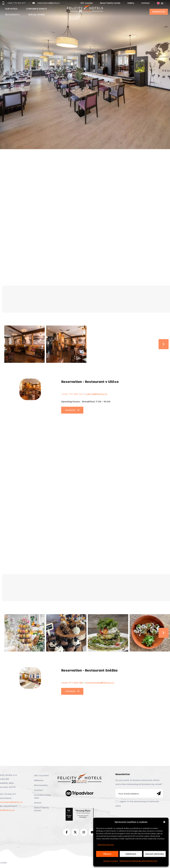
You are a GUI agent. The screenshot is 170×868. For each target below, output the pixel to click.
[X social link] (75, 832)
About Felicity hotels (41, 809)
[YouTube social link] (92, 832)
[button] (164, 822)
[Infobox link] (14, 3)
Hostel (38, 803)
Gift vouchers (41, 775)
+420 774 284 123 (72, 394)
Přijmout (107, 854)
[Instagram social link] (84, 832)
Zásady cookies (111, 861)
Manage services (106, 844)
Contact (39, 790)
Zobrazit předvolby (155, 854)
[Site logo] (85, 11)
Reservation (159, 12)
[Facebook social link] (67, 832)
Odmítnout (131, 854)
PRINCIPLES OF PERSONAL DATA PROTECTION (138, 861)
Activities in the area (42, 796)
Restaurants (41, 785)
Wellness (39, 780)
